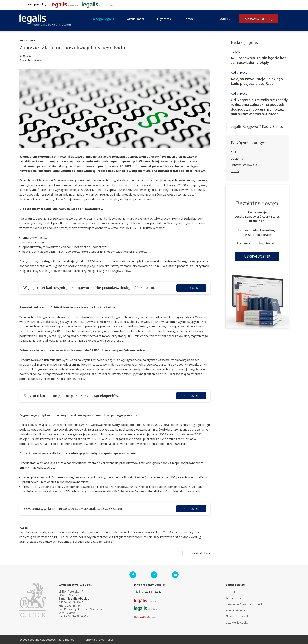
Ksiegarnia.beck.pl (237, 610)
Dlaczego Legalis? (102, 19)
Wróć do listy (201, 553)
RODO (235, 171)
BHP (233, 152)
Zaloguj (226, 19)
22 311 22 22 (153, 591)
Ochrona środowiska (244, 165)
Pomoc (189, 19)
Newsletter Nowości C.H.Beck (244, 604)
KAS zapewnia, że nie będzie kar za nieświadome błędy (258, 60)
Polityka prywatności (98, 639)
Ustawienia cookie (237, 622)
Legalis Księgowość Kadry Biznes (257, 126)
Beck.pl (230, 592)
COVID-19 (237, 159)
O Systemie (164, 19)
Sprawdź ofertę (259, 19)
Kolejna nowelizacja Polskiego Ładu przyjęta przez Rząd (257, 81)
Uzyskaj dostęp (257, 256)
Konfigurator (233, 598)
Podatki (236, 52)
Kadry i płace (28, 40)
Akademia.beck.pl (237, 616)
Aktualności (135, 19)
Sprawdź (191, 288)
